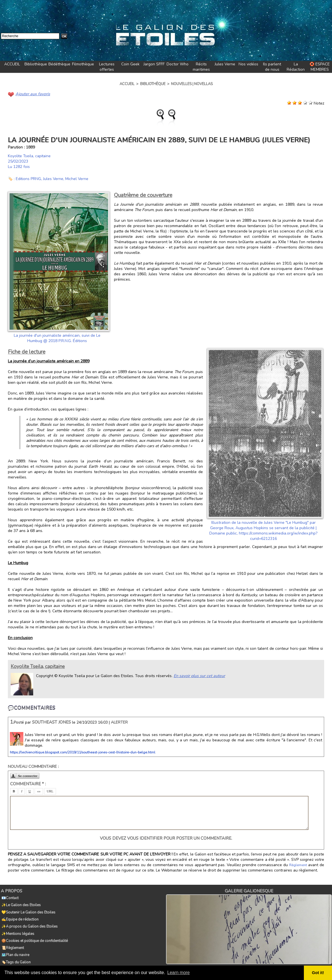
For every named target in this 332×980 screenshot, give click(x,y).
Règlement (298, 865)
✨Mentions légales (17, 928)
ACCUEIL (12, 64)
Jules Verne (225, 64)
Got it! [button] (318, 973)
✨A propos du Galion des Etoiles (29, 922)
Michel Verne (78, 179)
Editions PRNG (29, 179)
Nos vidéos (248, 64)
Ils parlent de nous (272, 67)
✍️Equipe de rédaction (19, 916)
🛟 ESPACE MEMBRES (320, 67)
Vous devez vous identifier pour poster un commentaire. (166, 838)
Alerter (119, 722)
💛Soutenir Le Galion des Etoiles (28, 910)
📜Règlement (12, 941)
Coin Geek (130, 64)
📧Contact (9, 897)
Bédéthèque (59, 64)
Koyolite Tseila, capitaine (30, 156)
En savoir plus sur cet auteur (199, 675)
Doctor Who (178, 64)
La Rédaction (296, 67)
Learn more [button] (179, 973)
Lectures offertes (107, 67)
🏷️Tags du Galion (15, 953)
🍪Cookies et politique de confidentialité (34, 934)
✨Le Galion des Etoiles (21, 903)
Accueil (127, 84)
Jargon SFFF (154, 64)
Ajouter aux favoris (32, 94)
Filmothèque (83, 64)
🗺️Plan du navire (15, 947)
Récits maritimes (201, 67)
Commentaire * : (28, 784)
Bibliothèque (36, 64)
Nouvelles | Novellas (192, 84)
